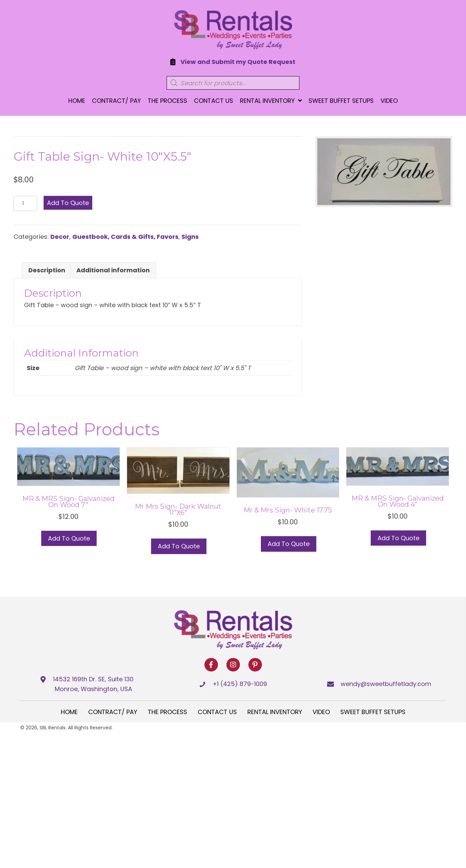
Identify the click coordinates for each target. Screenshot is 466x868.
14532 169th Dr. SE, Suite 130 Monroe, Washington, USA (93, 684)
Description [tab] (47, 270)
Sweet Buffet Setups (373, 712)
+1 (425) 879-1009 (240, 684)
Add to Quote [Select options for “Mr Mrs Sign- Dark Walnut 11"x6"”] (179, 546)
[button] (211, 665)
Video (321, 712)
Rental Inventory (275, 712)
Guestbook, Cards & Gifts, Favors (125, 237)
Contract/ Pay (113, 712)
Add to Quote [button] (69, 538)
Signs (190, 237)
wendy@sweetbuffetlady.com (386, 684)
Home (69, 712)
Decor (60, 237)
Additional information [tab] (113, 270)
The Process (167, 712)
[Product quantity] (25, 203)
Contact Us (217, 712)
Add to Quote (68, 203)
